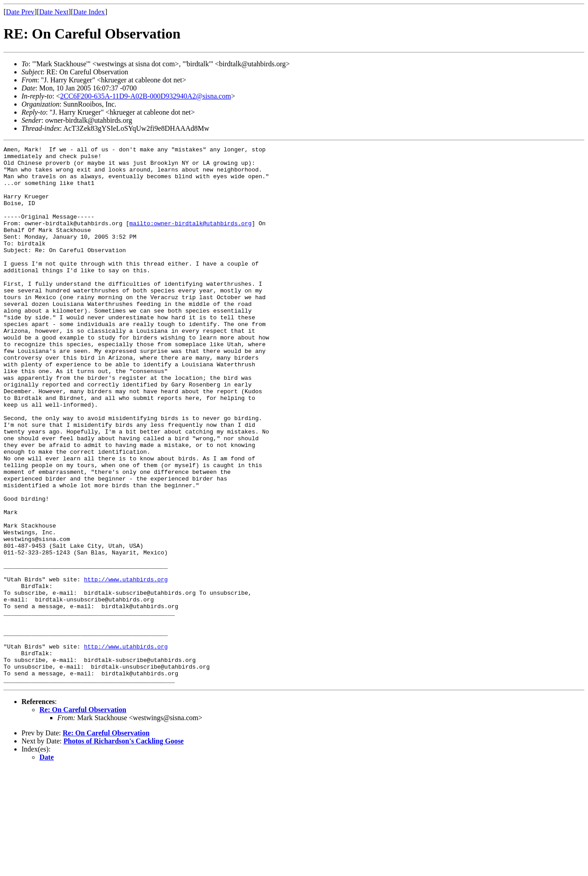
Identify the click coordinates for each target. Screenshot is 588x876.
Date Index (89, 12)
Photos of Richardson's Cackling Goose (124, 848)
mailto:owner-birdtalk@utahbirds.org (191, 239)
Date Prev (20, 12)
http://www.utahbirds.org (126, 666)
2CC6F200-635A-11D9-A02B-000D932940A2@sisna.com (146, 96)
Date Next (54, 12)
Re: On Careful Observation (83, 817)
